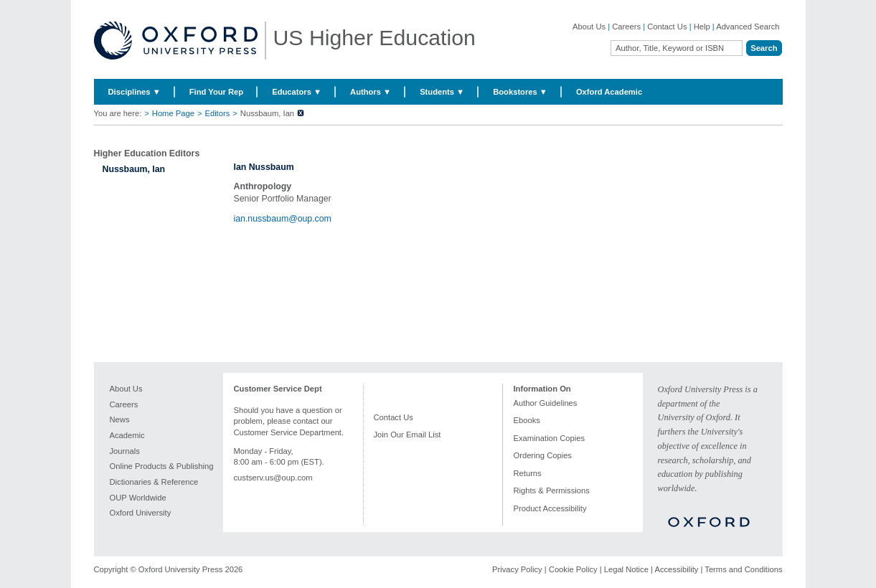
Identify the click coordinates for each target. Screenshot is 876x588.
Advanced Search (748, 27)
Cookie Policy (573, 569)
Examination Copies (550, 438)
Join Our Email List (408, 435)
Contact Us (667, 27)
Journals (125, 451)
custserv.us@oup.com (273, 478)
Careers (626, 27)
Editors (217, 113)
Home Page (173, 113)
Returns (528, 473)
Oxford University (141, 513)
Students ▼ (442, 92)
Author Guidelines (546, 403)
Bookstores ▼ (520, 92)
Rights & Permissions (552, 490)
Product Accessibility (550, 508)
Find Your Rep (216, 92)
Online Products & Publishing (162, 466)
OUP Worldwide (138, 498)
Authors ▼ (371, 92)
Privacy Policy (517, 569)
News (120, 419)
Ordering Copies (543, 455)
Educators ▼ (297, 92)
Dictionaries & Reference (154, 482)
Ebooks (527, 420)
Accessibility (676, 569)
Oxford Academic (609, 92)
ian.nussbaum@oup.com (283, 219)
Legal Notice (626, 569)
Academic (127, 435)
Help (702, 27)
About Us (589, 27)
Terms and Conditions (743, 569)
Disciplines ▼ (135, 92)
